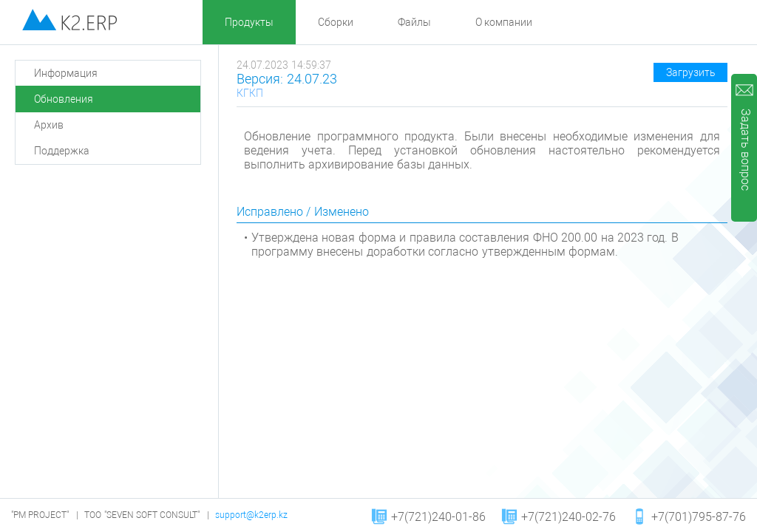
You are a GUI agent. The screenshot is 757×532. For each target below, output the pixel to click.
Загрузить (691, 72)
